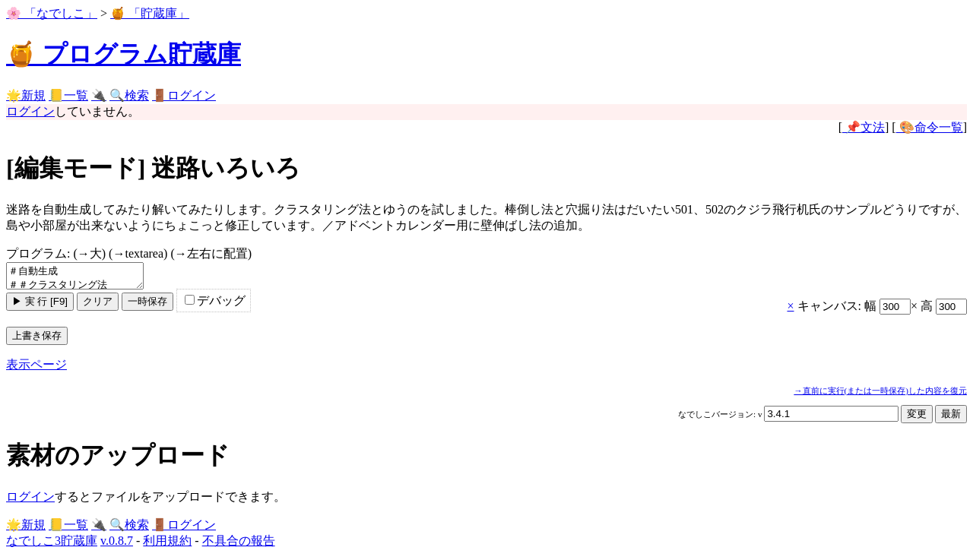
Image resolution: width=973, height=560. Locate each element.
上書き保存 (37, 340)
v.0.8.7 (117, 545)
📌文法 (864, 127)
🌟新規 (26, 95)
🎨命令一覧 (930, 127)
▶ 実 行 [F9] (40, 306)
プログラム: (129, 253)
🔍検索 (129, 95)
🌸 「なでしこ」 (52, 13)
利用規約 (167, 545)
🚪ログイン (184, 95)
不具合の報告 (239, 545)
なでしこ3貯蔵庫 (52, 545)
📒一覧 (68, 95)
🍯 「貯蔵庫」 (150, 13)
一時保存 (147, 306)
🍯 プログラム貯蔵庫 (124, 54)
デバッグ (215, 305)
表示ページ (36, 369)
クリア (98, 306)
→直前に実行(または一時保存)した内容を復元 (880, 395)
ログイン (30, 111)
